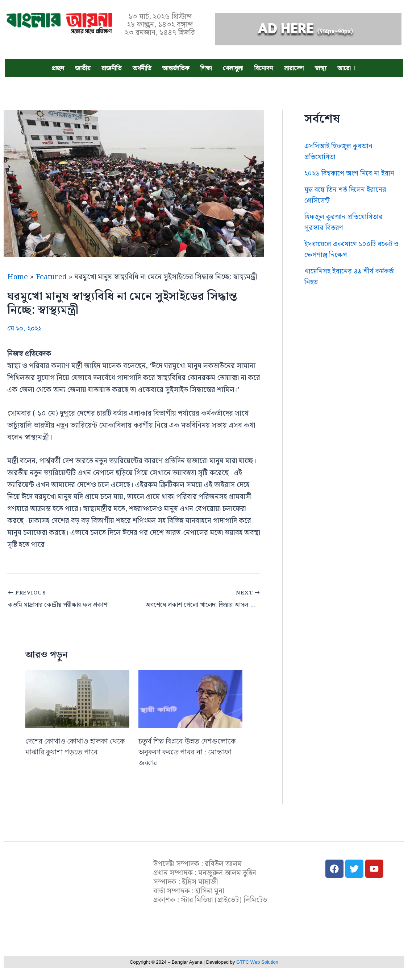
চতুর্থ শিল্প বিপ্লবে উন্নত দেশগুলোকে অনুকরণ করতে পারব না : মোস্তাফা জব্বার (190, 749)
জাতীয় (83, 68)
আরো (344, 68)
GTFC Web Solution (257, 962)
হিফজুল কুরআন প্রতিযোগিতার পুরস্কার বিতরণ (345, 233)
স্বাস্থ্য (320, 68)
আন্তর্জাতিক (176, 68)
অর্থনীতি (142, 68)
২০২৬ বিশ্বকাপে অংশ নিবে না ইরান (345, 179)
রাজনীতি (112, 68)
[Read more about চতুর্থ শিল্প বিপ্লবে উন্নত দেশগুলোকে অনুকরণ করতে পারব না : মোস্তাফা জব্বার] (190, 696)
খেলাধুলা (233, 68)
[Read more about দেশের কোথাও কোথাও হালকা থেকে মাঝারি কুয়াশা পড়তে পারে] (77, 696)
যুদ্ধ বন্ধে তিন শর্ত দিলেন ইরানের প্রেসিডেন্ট (347, 206)
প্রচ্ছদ (58, 68)
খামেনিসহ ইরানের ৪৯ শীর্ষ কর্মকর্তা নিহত (352, 288)
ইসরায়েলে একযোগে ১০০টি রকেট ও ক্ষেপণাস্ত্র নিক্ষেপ (352, 260)
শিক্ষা (206, 68)
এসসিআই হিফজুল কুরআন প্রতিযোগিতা (340, 152)
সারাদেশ (294, 68)
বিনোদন (263, 68)
